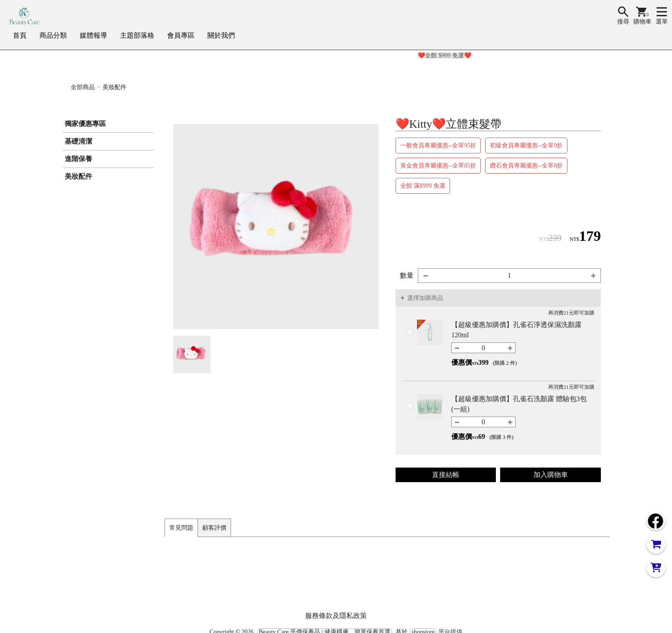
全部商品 (83, 87)
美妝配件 (114, 87)
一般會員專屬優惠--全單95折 (438, 145)
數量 (407, 275)
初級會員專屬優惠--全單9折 (526, 145)
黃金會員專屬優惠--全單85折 (438, 166)
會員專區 (181, 35)
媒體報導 (93, 35)
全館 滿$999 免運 (423, 186)
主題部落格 (137, 35)
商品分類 (53, 35)
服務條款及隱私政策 (336, 616)
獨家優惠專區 (85, 124)
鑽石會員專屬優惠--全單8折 (526, 166)
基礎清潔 (78, 141)
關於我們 (221, 35)
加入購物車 (551, 475)
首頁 (20, 35)
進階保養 (78, 159)
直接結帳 (446, 475)
